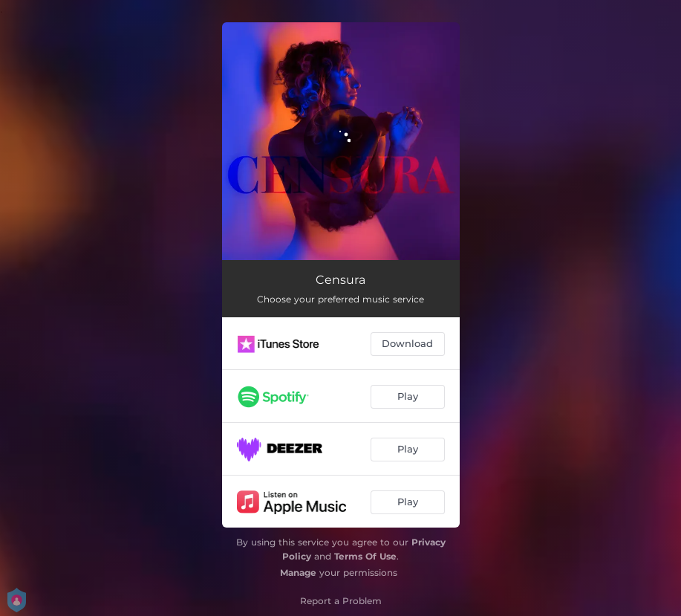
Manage (298, 573)
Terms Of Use (365, 556)
